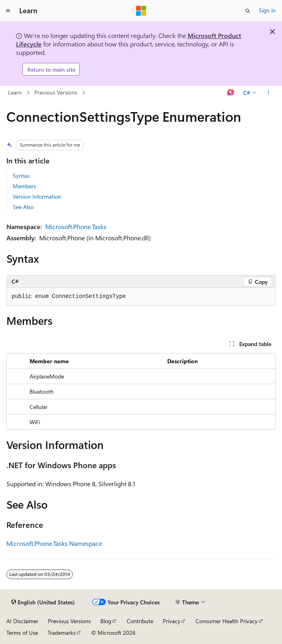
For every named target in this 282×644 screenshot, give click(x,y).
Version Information (37, 196)
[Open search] (248, 11)
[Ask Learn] (231, 93)
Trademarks (62, 633)
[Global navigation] (8, 11)
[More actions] (269, 93)
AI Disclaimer (22, 621)
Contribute (140, 621)
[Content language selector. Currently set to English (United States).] (43, 602)
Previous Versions (56, 92)
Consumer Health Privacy (227, 621)
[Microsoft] (141, 11)
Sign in (267, 10)
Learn (15, 92)
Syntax (21, 176)
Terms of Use (22, 633)
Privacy (172, 621)
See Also (23, 207)
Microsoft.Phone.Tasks (76, 226)
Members (24, 186)
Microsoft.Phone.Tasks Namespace (54, 543)
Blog (106, 621)
